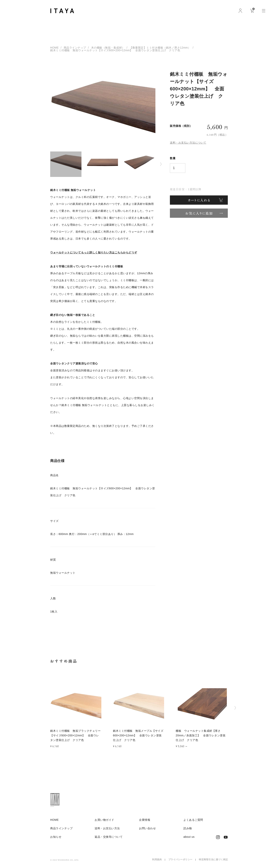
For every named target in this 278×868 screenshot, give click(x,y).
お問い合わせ (147, 828)
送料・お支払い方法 (107, 828)
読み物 (188, 828)
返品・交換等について (109, 837)
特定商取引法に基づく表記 (213, 860)
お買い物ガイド (104, 820)
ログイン (240, 11)
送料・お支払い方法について (188, 143)
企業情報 (145, 820)
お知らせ (56, 837)
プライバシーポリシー (180, 860)
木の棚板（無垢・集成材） (108, 48)
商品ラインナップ (75, 48)
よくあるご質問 (193, 820)
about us (189, 837)
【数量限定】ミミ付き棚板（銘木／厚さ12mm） (160, 48)
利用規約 (157, 860)
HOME (54, 48)
